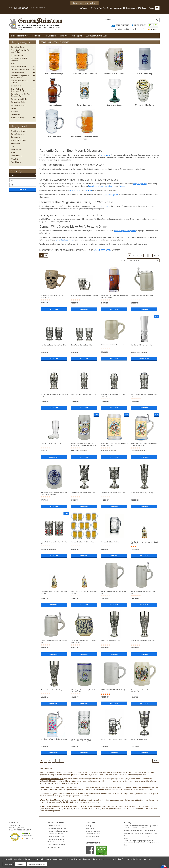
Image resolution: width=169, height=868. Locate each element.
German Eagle (105, 155)
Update (23, 190)
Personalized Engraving (20, 36)
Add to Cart (54, 309)
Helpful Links (90, 828)
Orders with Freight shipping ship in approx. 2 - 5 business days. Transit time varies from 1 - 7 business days (142, 843)
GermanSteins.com (17, 134)
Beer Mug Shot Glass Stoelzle (110, 542)
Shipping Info (77, 36)
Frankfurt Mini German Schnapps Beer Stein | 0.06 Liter (144, 543)
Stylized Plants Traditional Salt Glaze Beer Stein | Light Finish (84, 642)
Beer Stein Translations (55, 834)
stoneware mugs (102, 206)
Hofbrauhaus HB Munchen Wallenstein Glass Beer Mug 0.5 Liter (114, 297)
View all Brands (16, 162)
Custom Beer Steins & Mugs (96, 36)
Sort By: (123, 260)
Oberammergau (16, 86)
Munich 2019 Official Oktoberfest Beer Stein (54, 739)
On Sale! (14, 108)
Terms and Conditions (93, 834)
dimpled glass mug (140, 184)
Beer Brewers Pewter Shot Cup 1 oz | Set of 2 (54, 345)
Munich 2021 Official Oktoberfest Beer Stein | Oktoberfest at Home (144, 444)
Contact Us (64, 36)
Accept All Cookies (37, 864)
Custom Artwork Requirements (58, 831)
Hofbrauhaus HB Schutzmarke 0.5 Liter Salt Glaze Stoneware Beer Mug (54, 494)
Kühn (12, 147)
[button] (23, 175)
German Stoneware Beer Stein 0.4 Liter (142, 296)
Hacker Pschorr (109, 186)
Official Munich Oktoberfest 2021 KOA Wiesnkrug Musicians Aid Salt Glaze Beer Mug (83, 444)
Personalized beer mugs (64, 240)
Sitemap (88, 826)
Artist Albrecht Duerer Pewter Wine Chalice (114, 493)
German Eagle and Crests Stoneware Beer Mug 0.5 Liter (143, 691)
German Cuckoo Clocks (19, 99)
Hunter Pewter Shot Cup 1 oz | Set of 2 (82, 345)
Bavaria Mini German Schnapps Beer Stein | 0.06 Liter (84, 592)
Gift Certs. (94, 8)
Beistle (13, 153)
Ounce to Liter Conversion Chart (84, 3)
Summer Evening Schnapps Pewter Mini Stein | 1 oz (54, 395)
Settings (8, 864)
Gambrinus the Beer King (56, 837)
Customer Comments (93, 831)
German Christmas (17, 55)
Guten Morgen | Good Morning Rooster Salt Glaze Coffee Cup (84, 691)
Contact (109, 8)
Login (144, 8)
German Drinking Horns (19, 105)
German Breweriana (17, 73)
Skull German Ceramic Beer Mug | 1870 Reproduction (53, 297)
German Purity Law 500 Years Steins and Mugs (21, 95)
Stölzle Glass (15, 143)
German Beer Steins (17, 47)
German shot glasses (111, 195)
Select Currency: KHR (39, 8)
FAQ (140, 8)
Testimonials (118, 8)
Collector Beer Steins (18, 102)
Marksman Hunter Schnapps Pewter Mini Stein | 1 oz (113, 395)
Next (157, 255)
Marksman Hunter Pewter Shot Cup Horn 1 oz (84, 296)
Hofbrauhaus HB (16, 156)
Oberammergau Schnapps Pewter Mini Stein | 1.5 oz (144, 395)
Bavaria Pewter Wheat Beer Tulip (111, 641)
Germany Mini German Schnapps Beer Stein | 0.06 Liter (54, 592)
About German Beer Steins (56, 845)
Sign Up (151, 8)
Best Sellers (37, 36)
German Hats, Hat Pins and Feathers (20, 82)
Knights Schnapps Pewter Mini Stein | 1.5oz (114, 739)
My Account (85, 8)
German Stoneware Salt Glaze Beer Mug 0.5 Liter (114, 691)
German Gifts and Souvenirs (20, 70)
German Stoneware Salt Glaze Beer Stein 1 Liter (144, 592)
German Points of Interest (56, 839)
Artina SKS (14, 159)
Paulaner (122, 186)
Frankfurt (88, 190)
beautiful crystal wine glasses (125, 231)
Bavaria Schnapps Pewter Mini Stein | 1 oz (83, 394)
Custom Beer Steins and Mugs (57, 828)
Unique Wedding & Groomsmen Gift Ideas (18, 90)
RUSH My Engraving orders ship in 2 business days (140, 833)
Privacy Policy (147, 859)
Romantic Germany (17, 118)
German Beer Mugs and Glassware (19, 59)
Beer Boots (15, 63)
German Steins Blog (54, 826)
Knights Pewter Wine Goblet (139, 739)
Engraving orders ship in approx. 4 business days (140, 831)
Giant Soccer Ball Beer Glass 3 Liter (142, 345)
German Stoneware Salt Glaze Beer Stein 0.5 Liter (54, 642)
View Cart (102, 8)
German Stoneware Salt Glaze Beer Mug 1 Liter (113, 592)
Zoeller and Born (16, 150)
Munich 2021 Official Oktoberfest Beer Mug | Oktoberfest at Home (114, 444)
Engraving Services (54, 847)
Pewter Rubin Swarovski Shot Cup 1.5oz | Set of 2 (54, 543)
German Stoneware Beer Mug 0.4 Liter (112, 345)
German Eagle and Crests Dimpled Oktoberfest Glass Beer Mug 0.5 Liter (82, 740)
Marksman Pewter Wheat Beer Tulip (51, 690)
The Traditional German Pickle (57, 842)
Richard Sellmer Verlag (18, 140)
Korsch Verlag (15, 137)
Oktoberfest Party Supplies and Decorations (20, 77)
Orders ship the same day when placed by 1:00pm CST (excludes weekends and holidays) (142, 827)
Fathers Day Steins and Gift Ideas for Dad (20, 51)
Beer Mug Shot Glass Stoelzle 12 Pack (82, 542)
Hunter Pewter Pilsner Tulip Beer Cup (142, 493)
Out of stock (84, 309)
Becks (90, 186)
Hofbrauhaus (98, 186)
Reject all (20, 864)
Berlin (71, 190)
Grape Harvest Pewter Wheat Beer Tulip (143, 641)
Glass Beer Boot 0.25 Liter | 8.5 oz (51, 444)
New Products (51, 36)
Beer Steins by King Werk (19, 131)
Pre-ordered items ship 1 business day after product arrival (141, 837)
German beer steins (103, 250)
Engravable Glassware (18, 67)
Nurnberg (78, 190)
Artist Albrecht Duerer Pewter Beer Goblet (83, 493)
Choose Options (144, 359)
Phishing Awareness (130, 8)
